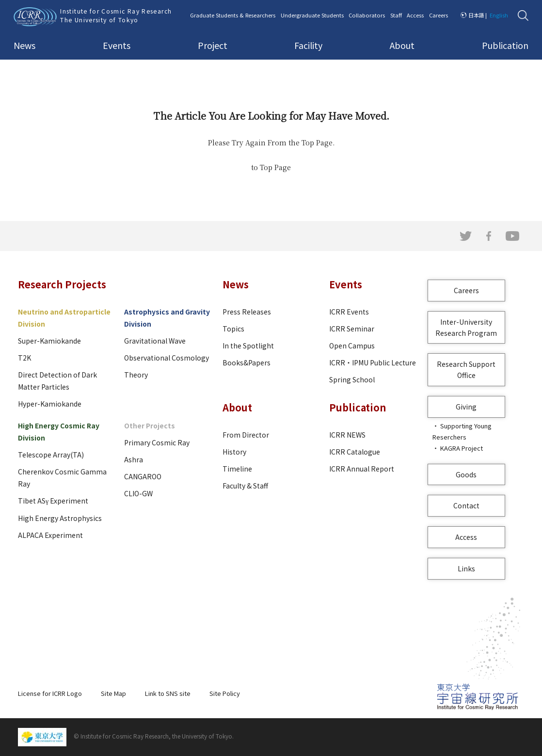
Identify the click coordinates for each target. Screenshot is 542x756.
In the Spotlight (248, 346)
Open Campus (352, 346)
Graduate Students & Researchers (233, 15)
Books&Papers (247, 362)
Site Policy (225, 693)
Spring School (352, 379)
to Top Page (271, 167)
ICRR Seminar (352, 329)
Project (213, 45)
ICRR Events (349, 312)
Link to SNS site (168, 693)
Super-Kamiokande (49, 341)
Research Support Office (466, 370)
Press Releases (247, 312)
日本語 (476, 15)
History (234, 452)
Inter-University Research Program (466, 327)
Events (117, 45)
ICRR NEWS (347, 435)
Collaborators (367, 15)
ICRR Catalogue (355, 452)
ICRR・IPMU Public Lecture (373, 362)
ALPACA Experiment (50, 535)
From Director (246, 435)
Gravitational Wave (155, 341)
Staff (396, 15)
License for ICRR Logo (50, 693)
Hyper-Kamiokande (50, 404)
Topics (233, 329)
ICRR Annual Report (362, 469)
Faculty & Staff (245, 486)
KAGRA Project (462, 448)
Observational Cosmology (167, 358)
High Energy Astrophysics (60, 518)
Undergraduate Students (312, 15)
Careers (438, 15)
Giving (466, 407)
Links (466, 568)
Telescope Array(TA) (51, 455)
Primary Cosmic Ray (157, 442)
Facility (308, 45)
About (402, 45)
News (24, 45)
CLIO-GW (138, 493)
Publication (505, 45)
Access (415, 15)
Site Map (113, 693)
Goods (466, 474)
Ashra (134, 459)
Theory (136, 375)
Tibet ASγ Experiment (53, 501)
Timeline (237, 469)
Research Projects (62, 284)
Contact (466, 505)
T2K (24, 358)
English (499, 15)
